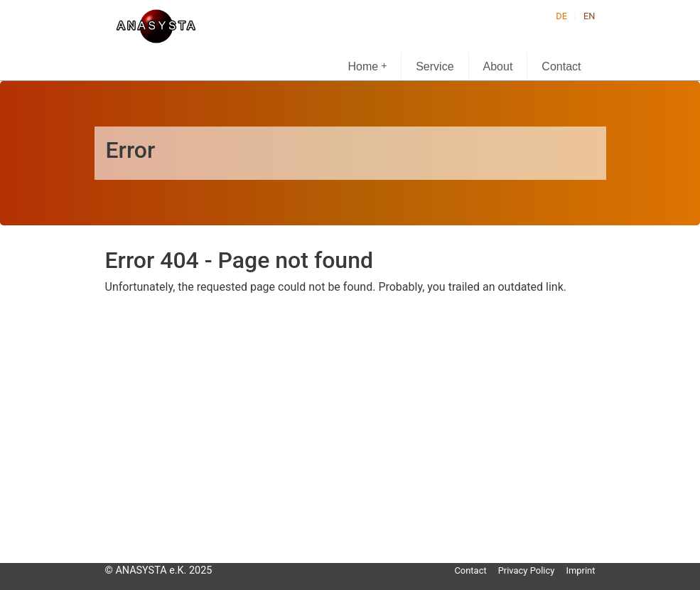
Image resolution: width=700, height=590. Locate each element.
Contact (561, 66)
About (498, 66)
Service (435, 66)
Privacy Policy (527, 570)
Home (368, 66)
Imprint (580, 570)
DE (561, 16)
